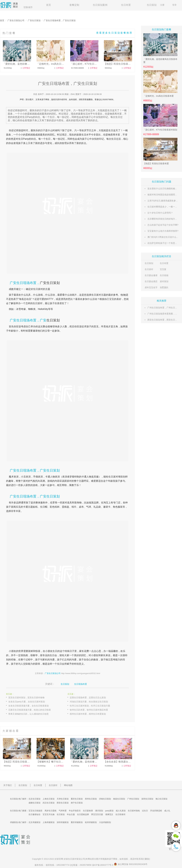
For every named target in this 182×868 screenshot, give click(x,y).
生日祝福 (164, 275)
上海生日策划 (49, 799)
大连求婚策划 (105, 822)
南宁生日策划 (77, 803)
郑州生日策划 (91, 799)
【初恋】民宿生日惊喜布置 (156, 164)
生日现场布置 (81, 684)
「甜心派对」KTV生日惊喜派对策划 (160, 130)
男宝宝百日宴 (97, 814)
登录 (174, 5)
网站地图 (68, 785)
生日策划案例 (100, 5)
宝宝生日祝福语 (35, 811)
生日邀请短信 (34, 814)
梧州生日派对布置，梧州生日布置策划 (88, 714)
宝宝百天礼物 (49, 814)
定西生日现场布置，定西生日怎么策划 (88, 698)
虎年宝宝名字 (151, 287)
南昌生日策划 (119, 799)
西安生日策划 (63, 803)
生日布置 (126, 5)
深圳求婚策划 (63, 822)
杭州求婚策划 (91, 822)
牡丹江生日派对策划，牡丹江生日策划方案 (90, 706)
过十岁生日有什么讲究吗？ (160, 213)
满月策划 (99, 811)
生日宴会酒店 (151, 281)
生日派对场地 (134, 811)
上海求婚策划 (49, 822)
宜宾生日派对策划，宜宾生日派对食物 (26, 698)
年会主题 (71, 814)
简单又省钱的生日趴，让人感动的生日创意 (29, 714)
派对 (40, 303)
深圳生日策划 (147, 799)
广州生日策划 (133, 799)
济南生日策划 (105, 799)
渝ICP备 (103, 865)
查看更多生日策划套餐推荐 (114, 33)
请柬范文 (109, 814)
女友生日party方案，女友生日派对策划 (27, 702)
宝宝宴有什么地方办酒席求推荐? (163, 231)
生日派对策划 (74, 859)
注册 (162, 5)
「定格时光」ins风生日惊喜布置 (158, 96)
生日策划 (152, 5)
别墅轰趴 (164, 287)
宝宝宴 (163, 269)
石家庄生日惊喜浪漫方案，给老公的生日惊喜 (30, 710)
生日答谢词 (120, 814)
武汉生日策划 (49, 803)
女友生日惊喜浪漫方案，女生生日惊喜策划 (29, 706)
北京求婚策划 (34, 822)
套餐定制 (74, 5)
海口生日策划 (161, 799)
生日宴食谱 (88, 811)
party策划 (109, 811)
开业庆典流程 (156, 811)
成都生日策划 (34, 803)
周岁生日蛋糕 (51, 811)
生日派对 (149, 269)
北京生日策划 (34, 799)
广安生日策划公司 (16, 20)
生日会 (53, 655)
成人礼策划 (121, 811)
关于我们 (8, 785)
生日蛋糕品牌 (83, 814)
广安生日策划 (34, 20)
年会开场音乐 (75, 811)
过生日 (145, 811)
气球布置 (63, 811)
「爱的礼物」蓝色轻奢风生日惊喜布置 (160, 61)
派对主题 (101, 295)
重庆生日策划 (77, 799)
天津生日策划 (63, 799)
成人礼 (167, 811)
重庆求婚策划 (77, 822)
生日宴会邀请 (151, 275)
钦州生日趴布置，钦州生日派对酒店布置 (89, 710)
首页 (49, 5)
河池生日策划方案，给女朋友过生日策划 (89, 702)
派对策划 (164, 281)
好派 (57, 859)
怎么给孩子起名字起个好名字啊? (163, 225)
